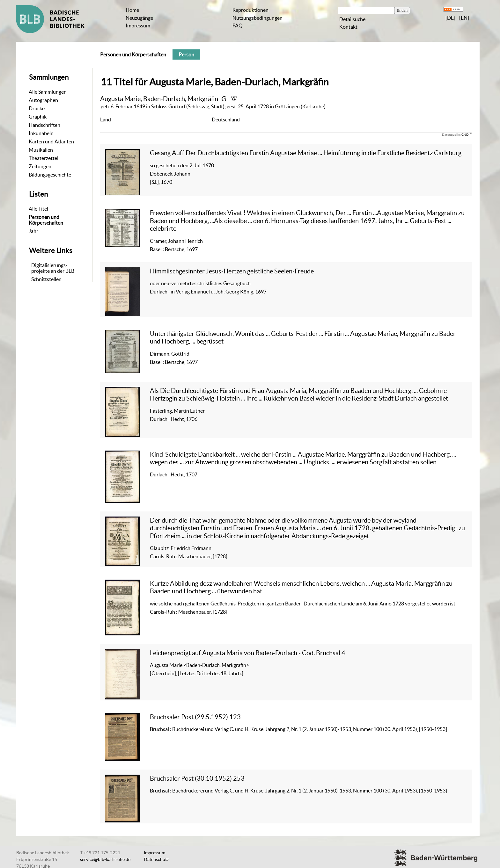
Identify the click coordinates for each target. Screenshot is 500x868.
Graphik (38, 117)
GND (465, 134)
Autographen (43, 100)
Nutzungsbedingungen (257, 18)
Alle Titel (38, 209)
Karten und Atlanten (51, 141)
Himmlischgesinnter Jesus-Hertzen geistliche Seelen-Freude (232, 271)
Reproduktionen (250, 10)
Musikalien (41, 150)
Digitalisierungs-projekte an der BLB (53, 268)
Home (132, 10)
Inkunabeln (41, 133)
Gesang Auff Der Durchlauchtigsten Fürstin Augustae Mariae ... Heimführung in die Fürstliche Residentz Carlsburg (306, 153)
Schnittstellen (46, 279)
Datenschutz (156, 859)
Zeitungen (40, 166)
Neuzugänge (139, 18)
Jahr (33, 231)
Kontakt (348, 27)
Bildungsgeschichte (50, 175)
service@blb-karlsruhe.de (105, 859)
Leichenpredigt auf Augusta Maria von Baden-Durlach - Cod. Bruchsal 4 (248, 653)
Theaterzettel (44, 158)
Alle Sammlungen (48, 92)
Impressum (138, 25)
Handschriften (44, 125)
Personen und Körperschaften (46, 220)
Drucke (37, 108)
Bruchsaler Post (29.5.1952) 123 (195, 717)
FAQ (238, 25)
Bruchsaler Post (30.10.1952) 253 (197, 778)
